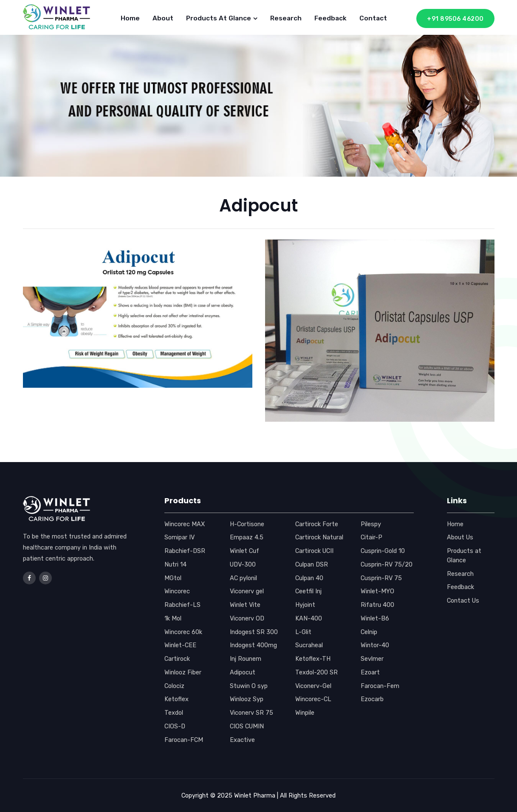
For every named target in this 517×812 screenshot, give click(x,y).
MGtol (173, 578)
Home (130, 18)
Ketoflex (177, 699)
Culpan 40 (309, 578)
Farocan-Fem (380, 686)
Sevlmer (372, 659)
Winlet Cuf (244, 551)
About (163, 18)
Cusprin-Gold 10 (383, 551)
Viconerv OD (247, 618)
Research (286, 18)
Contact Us (463, 601)
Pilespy (371, 524)
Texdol (174, 713)
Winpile (305, 713)
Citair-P (372, 537)
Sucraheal (309, 645)
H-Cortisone (247, 524)
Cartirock (177, 659)
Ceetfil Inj (308, 591)
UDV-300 (243, 564)
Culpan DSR (312, 564)
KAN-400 (309, 618)
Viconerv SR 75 (251, 713)
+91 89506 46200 (455, 19)
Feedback (331, 18)
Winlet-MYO (377, 591)
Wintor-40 (375, 645)
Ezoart (370, 672)
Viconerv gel (247, 591)
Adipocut (243, 672)
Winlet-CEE (180, 645)
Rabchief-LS (182, 605)
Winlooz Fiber (183, 672)
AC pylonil (243, 578)
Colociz (174, 686)
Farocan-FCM (184, 740)
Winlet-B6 (375, 618)
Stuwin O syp (249, 686)
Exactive (242, 740)
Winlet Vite (245, 605)
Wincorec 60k (183, 632)
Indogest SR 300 (254, 632)
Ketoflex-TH (313, 659)
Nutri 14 (175, 564)
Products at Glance (222, 18)
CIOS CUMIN (247, 726)
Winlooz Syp (247, 699)
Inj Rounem (246, 659)
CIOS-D (175, 726)
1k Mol (173, 618)
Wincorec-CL (313, 699)
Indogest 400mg (253, 645)
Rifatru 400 (377, 605)
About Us (460, 537)
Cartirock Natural (319, 537)
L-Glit (303, 632)
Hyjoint (305, 605)
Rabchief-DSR (185, 551)
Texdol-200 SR (316, 672)
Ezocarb (372, 699)
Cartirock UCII (314, 551)
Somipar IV (179, 537)
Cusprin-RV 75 (381, 578)
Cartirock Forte (317, 524)
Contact (373, 18)
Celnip (369, 632)
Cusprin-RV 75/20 (387, 564)
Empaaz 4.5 (247, 537)
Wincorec (177, 591)
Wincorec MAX (185, 524)
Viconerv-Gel (313, 686)
